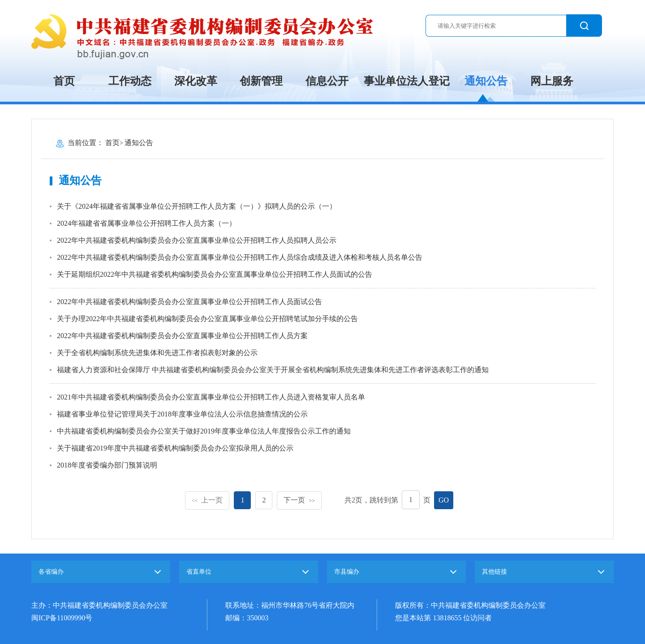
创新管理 (261, 81)
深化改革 (196, 81)
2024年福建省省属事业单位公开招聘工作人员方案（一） (146, 223)
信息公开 (327, 81)
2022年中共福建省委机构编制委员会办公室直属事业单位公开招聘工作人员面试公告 (189, 302)
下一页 (299, 500)
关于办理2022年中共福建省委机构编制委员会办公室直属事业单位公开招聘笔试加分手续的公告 (207, 319)
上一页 (207, 500)
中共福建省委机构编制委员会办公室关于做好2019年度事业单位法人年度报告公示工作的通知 (204, 431)
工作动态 (130, 81)
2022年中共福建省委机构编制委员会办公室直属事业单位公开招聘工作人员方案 (182, 336)
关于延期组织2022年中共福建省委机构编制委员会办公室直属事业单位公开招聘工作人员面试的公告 (215, 274)
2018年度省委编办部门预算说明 (107, 465)
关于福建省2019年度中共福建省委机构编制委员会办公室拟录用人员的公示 (175, 448)
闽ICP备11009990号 (62, 618)
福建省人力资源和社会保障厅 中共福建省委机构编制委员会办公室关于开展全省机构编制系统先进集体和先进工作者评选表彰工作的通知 (273, 370)
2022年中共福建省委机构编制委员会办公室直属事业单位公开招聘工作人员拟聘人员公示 (197, 240)
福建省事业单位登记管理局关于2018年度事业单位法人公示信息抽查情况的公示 (182, 414)
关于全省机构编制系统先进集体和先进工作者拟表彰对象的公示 (157, 353)
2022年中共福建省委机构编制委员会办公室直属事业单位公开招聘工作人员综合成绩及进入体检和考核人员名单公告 (240, 257)
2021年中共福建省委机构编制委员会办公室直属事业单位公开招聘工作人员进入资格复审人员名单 (211, 397)
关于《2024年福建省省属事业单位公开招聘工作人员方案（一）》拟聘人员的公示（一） (197, 206)
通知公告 (486, 81)
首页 (64, 81)
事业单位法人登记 (407, 81)
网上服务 (552, 81)
